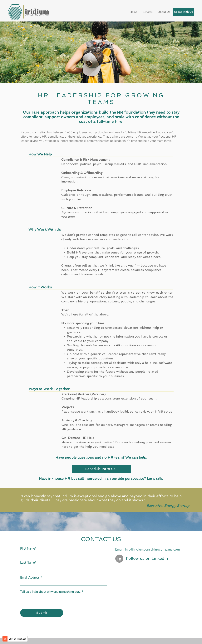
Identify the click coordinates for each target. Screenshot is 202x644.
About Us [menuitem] (164, 12)
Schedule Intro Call (101, 469)
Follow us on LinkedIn (147, 558)
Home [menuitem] (133, 12)
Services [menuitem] (148, 12)
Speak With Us (184, 12)
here (65, 447)
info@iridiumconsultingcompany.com (152, 549)
